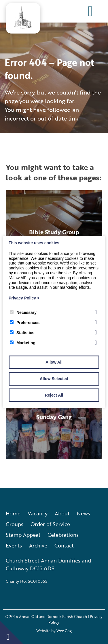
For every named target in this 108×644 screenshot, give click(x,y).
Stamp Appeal (23, 535)
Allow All (54, 362)
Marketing (23, 343)
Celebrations (63, 535)
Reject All (54, 395)
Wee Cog (64, 631)
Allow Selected (54, 379)
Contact (64, 545)
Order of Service (50, 524)
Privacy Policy (24, 298)
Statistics (22, 333)
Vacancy (38, 513)
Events (14, 545)
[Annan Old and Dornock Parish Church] (23, 27)
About (62, 513)
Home (13, 513)
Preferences (25, 323)
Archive (38, 545)
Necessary (23, 312)
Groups (15, 524)
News (84, 513)
